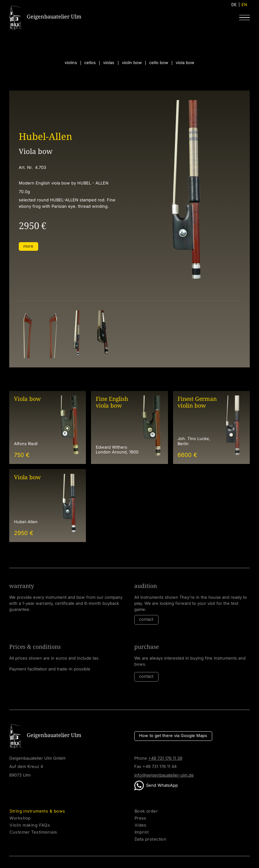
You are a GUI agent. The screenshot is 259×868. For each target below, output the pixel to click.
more (28, 246)
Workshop (20, 818)
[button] (244, 18)
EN (244, 5)
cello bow (159, 63)
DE (234, 5)
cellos (90, 63)
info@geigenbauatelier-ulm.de (164, 775)
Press (140, 818)
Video (141, 825)
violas (109, 63)
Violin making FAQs (30, 825)
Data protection (151, 839)
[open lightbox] (27, 334)
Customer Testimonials (33, 832)
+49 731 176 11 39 (165, 758)
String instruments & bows (37, 811)
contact (146, 619)
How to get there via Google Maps (173, 736)
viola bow (185, 63)
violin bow (132, 63)
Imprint (142, 832)
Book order (146, 811)
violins (71, 63)
